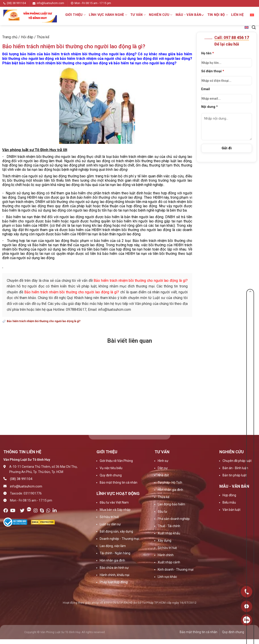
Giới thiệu (75, 15)
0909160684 (247, 620)
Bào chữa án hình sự (114, 568)
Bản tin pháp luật (235, 475)
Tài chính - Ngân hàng (115, 553)
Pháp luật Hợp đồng (114, 582)
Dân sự (163, 468)
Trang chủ (10, 37)
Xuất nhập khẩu (169, 533)
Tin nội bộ (218, 15)
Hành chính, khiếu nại (115, 575)
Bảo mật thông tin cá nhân (119, 482)
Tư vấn (138, 15)
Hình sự (163, 461)
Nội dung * (209, 107)
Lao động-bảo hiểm (171, 504)
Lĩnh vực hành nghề (108, 15)
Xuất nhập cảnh (169, 562)
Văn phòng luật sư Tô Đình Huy (29, 150)
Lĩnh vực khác (167, 577)
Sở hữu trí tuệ (109, 517)
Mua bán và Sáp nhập (115, 510)
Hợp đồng (229, 495)
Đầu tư (162, 511)
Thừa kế (43, 37)
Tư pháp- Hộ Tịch (170, 482)
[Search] (254, 28)
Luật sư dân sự (110, 524)
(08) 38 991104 (15, 3)
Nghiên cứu (161, 15)
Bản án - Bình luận (235, 468)
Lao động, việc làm (113, 546)
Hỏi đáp (27, 37)
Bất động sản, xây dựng (116, 531)
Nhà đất (163, 475)
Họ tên (227, 59)
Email (227, 95)
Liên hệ (237, 15)
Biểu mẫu (229, 502)
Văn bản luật (231, 510)
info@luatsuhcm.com (48, 3)
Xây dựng (165, 540)
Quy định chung (111, 475)
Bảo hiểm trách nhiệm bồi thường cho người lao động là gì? (44, 321)
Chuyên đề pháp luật (237, 461)
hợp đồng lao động (17, 165)
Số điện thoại (227, 77)
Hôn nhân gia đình (112, 560)
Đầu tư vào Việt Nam (114, 502)
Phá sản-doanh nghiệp (174, 519)
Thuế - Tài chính (169, 526)
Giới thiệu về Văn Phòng (116, 461)
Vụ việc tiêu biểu (111, 468)
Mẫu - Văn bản (190, 15)
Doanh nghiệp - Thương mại (119, 539)
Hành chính (166, 555)
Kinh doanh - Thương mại (176, 569)
